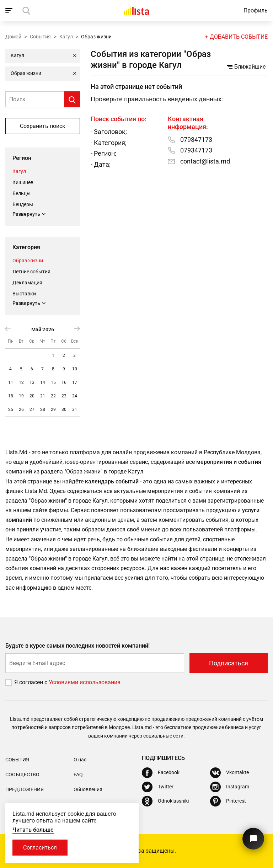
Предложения (25, 789)
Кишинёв (23, 182)
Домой (13, 37)
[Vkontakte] (229, 773)
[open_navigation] (10, 11)
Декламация (27, 283)
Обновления (88, 789)
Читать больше (33, 830)
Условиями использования (85, 682)
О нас (80, 760)
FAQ (78, 775)
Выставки (24, 294)
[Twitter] (158, 787)
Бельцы (22, 193)
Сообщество (22, 775)
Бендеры (23, 204)
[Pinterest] (228, 801)
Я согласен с (31, 682)
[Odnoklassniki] (165, 801)
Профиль (256, 10)
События (40, 37)
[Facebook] (161, 773)
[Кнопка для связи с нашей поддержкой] (253, 839)
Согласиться (40, 848)
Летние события (31, 272)
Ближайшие (246, 67)
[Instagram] (230, 787)
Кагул (66, 37)
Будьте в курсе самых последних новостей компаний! (78, 646)
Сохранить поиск (43, 126)
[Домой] (136, 11)
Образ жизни (28, 261)
